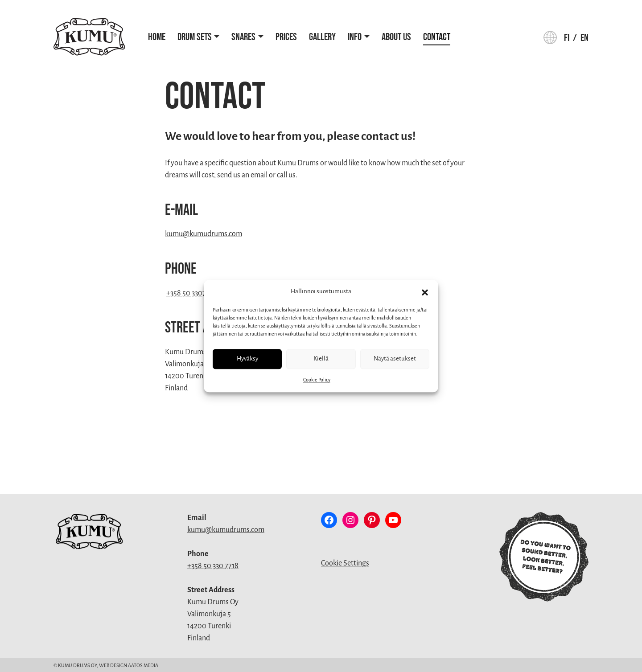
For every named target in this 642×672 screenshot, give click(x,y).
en (584, 38)
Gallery (322, 37)
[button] (425, 292)
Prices (286, 37)
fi (567, 38)
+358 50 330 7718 (213, 566)
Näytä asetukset (395, 359)
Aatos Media (143, 665)
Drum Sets (195, 37)
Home (157, 37)
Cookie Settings (345, 563)
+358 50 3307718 (191, 293)
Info (355, 37)
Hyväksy (247, 359)
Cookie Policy (317, 380)
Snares (243, 37)
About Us (396, 37)
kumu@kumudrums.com (204, 234)
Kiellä (321, 359)
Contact (437, 37)
